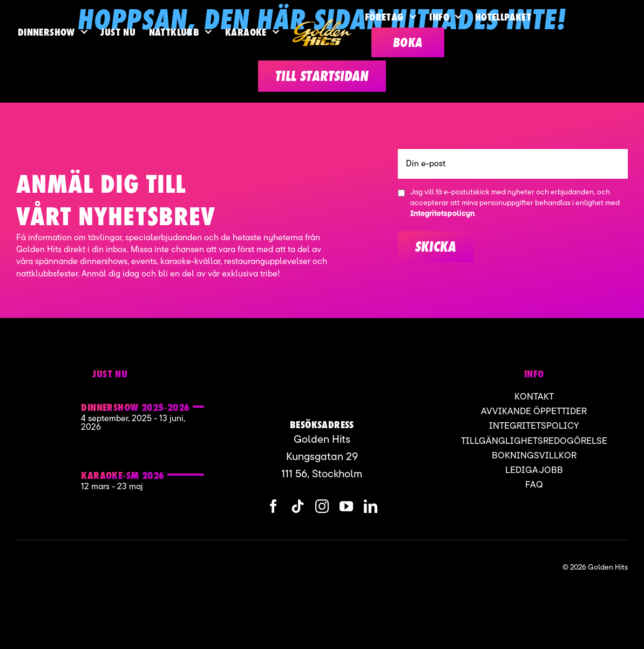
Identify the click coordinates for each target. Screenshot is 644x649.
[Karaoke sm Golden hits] (45, 468)
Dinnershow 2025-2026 (135, 407)
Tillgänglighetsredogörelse (534, 441)
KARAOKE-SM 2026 (123, 475)
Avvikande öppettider (534, 412)
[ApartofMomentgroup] (69, 567)
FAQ (534, 485)
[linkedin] (371, 506)
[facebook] (273, 506)
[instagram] (322, 506)
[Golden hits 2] (45, 404)
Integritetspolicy (534, 426)
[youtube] (346, 506)
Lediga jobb (534, 471)
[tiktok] (298, 506)
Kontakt (534, 397)
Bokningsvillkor (534, 456)
